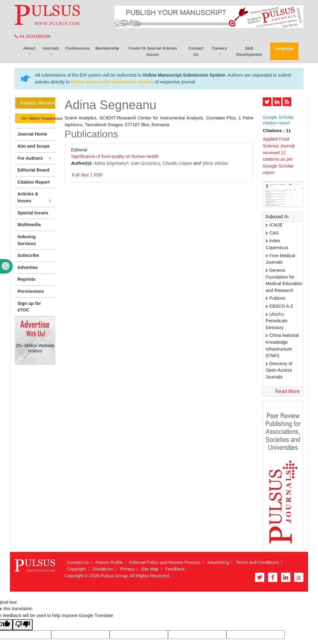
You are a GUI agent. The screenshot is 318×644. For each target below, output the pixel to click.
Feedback (175, 569)
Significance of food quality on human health (115, 156)
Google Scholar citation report (278, 120)
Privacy (127, 569)
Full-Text (80, 175)
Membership (107, 48)
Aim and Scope (34, 146)
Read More (287, 391)
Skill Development (249, 51)
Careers (220, 48)
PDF (98, 175)
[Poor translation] (23, 625)
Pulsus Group (114, 576)
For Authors (35, 158)
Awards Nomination (38, 103)
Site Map (150, 569)
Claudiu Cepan (177, 163)
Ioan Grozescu (146, 163)
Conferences (77, 48)
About (29, 48)
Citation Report (34, 182)
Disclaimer (103, 569)
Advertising (218, 562)
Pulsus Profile (109, 562)
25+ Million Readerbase (38, 118)
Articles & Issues (35, 198)
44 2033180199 (32, 36)
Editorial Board (33, 170)
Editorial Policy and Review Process (165, 562)
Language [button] (284, 48)
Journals (51, 48)
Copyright (76, 569)
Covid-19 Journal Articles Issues (153, 51)
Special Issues (33, 213)
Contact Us (196, 51)
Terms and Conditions (257, 562)
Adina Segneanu (110, 163)
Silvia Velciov (215, 163)
